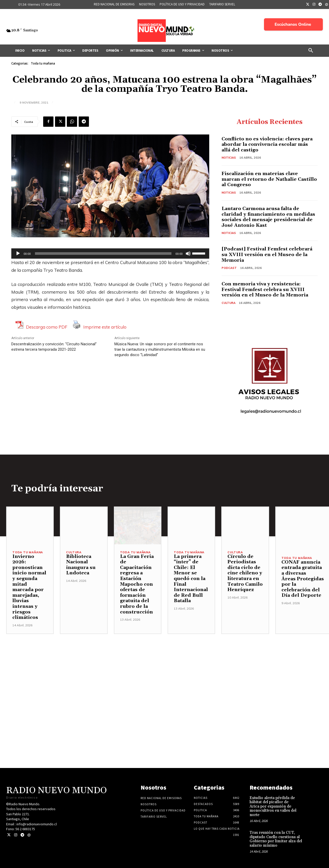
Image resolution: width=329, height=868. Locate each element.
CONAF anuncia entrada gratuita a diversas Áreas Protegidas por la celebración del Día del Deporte (303, 579)
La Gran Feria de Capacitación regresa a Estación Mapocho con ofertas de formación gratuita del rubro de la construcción (137, 584)
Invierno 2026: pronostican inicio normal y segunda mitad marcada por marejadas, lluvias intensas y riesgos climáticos (29, 587)
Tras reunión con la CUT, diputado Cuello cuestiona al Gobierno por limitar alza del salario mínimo (276, 839)
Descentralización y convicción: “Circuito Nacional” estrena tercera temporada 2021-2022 (54, 347)
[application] (110, 254)
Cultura (229, 303)
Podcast (229, 268)
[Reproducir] (18, 254)
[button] (311, 51)
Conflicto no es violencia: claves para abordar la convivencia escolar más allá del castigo (267, 144)
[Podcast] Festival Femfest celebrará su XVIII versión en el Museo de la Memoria (267, 255)
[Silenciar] (188, 254)
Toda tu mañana (43, 64)
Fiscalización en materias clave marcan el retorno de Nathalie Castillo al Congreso (269, 179)
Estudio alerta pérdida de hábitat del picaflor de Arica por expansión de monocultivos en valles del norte (273, 806)
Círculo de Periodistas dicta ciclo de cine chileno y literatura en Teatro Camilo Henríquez (245, 573)
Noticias (229, 158)
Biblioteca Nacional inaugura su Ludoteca (81, 565)
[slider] (103, 254)
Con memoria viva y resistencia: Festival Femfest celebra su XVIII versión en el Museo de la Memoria (266, 290)
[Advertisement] (164, 670)
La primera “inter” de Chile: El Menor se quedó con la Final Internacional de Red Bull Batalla (191, 579)
